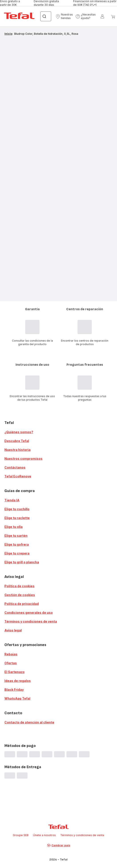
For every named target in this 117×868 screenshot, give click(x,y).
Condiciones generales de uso (29, 613)
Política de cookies (19, 586)
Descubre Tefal (17, 441)
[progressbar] (58, 51)
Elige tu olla (14, 527)
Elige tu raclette (17, 518)
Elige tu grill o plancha (22, 562)
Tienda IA (12, 500)
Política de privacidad (22, 604)
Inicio (8, 34)
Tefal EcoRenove (18, 476)
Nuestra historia (18, 450)
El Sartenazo (15, 672)
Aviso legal (13, 630)
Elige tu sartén (16, 536)
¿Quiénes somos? (19, 432)
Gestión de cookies (20, 595)
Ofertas (11, 663)
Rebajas (11, 654)
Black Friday (14, 690)
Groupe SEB (21, 835)
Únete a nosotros (44, 835)
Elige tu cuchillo (17, 509)
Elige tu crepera (17, 553)
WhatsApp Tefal (17, 698)
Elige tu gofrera (17, 544)
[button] (64, 16)
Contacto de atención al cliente (29, 722)
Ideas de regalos (18, 681)
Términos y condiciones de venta (31, 621)
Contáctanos (15, 467)
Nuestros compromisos (23, 459)
